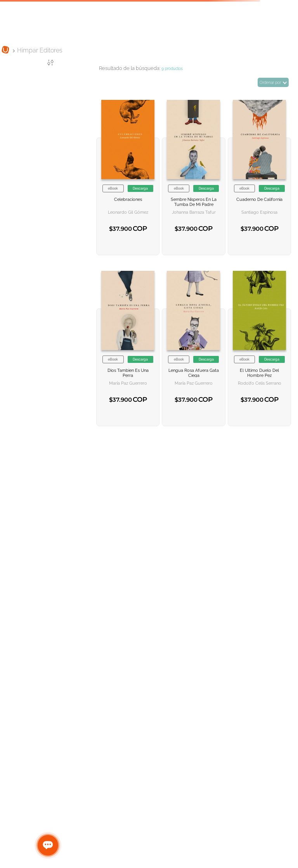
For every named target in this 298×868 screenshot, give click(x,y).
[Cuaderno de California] (259, 171)
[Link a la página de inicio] (5, 51)
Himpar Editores (40, 50)
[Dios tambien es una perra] (128, 342)
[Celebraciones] (128, 171)
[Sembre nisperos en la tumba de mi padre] (193, 171)
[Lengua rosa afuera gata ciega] (193, 342)
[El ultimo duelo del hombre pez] (259, 342)
